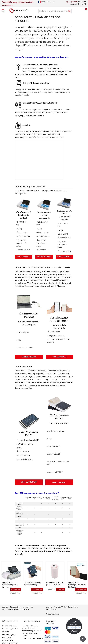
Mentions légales (9, 635)
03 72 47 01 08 (72, 2)
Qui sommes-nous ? (10, 626)
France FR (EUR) (46, 2)
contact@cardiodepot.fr (33, 638)
